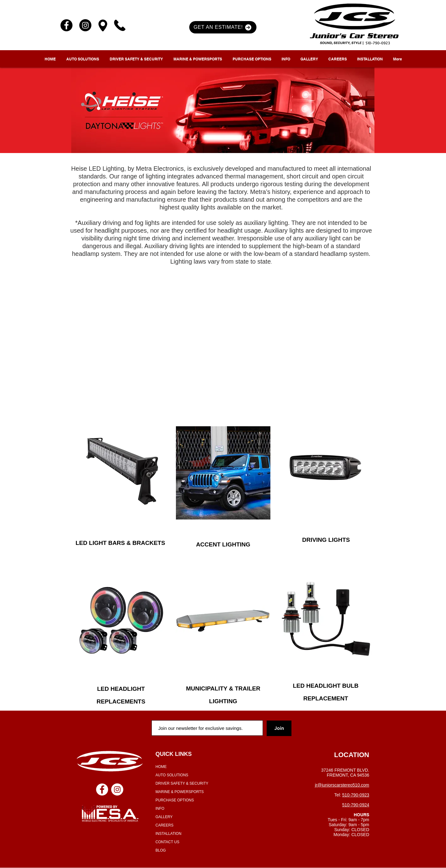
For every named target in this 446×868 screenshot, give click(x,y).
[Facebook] (66, 25)
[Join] (279, 728)
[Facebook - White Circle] (102, 789)
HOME (161, 767)
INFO (160, 809)
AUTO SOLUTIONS (172, 775)
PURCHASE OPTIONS (175, 800)
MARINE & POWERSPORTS (180, 792)
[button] (223, 27)
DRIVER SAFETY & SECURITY (182, 783)
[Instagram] (85, 25)
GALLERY (164, 817)
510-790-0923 (356, 795)
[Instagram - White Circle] (117, 789)
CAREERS (164, 825)
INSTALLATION (168, 834)
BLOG (161, 850)
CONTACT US (167, 842)
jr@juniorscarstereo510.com (342, 785)
